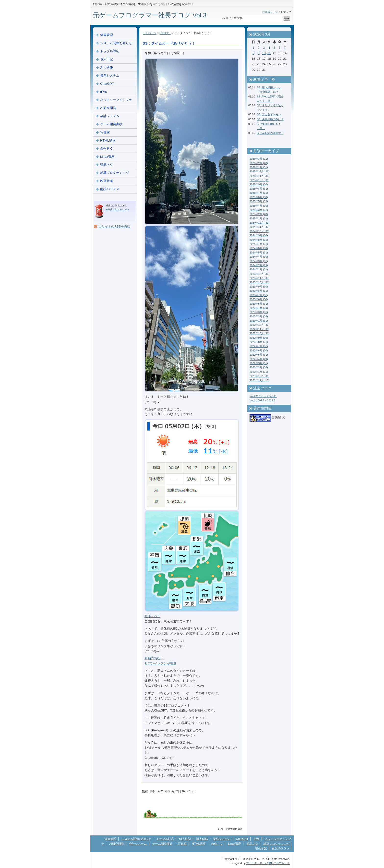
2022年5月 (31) (259, 355)
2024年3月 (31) (259, 261)
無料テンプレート (279, 863)
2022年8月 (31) (259, 342)
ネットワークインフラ (116, 100)
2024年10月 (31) (259, 231)
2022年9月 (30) (259, 338)
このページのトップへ (230, 829)
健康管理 (107, 35)
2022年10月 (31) (259, 333)
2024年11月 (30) (259, 227)
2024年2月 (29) (259, 265)
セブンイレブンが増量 (160, 663)
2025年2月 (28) (259, 214)
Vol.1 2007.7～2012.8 (262, 400)
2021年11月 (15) (259, 380)
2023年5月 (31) (259, 304)
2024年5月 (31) (259, 253)
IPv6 (103, 92)
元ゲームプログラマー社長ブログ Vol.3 (150, 15)
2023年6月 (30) (259, 299)
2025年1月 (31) (259, 218)
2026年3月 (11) (259, 159)
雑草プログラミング (114, 173)
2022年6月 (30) (259, 350)
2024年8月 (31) (259, 240)
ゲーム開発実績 (111, 124)
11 (269, 53)
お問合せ (267, 12)
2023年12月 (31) (259, 274)
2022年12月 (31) (259, 325)
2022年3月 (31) (259, 363)
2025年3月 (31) (259, 210)
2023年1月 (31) (259, 321)
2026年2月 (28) (259, 163)
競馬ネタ (107, 165)
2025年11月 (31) (259, 176)
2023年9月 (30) (259, 287)
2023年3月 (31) (259, 312)
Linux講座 (107, 157)
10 (264, 53)
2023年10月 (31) (259, 282)
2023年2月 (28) (259, 316)
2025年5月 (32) (259, 201)
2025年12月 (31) (259, 171)
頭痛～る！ (152, 616)
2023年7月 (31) (259, 295)
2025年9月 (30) (259, 184)
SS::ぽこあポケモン (269, 114)
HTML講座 (108, 140)
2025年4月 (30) (259, 206)
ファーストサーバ (257, 863)
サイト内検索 (234, 18)
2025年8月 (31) (259, 189)
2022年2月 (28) (259, 367)
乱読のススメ (110, 189)
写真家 (105, 132)
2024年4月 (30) (259, 257)
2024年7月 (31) (259, 244)
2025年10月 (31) (259, 180)
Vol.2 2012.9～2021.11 (263, 396)
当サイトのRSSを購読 (114, 226)
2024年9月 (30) (259, 235)
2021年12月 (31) (259, 376)
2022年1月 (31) (259, 372)
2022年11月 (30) (259, 329)
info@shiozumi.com (117, 209)
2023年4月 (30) (259, 308)
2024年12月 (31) (259, 223)
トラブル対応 (110, 51)
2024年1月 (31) (259, 269)
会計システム (110, 116)
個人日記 (107, 59)
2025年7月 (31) (259, 193)
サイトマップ (283, 12)
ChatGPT (165, 33)
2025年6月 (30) (259, 197)
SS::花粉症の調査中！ (270, 133)
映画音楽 (107, 181)
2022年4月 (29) (259, 359)
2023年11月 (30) (259, 278)
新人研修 (107, 67)
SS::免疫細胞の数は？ (270, 119)
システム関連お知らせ (116, 43)
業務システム (110, 76)
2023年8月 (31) (259, 291)
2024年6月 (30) (259, 248)
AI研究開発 (108, 108)
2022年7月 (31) (259, 346)
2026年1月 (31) (259, 167)
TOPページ (150, 33)
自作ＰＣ (107, 149)
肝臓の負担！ (154, 658)
